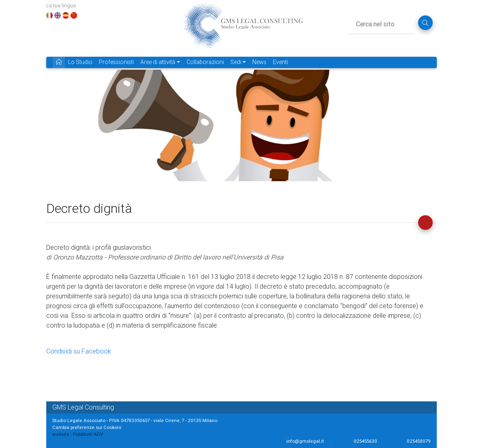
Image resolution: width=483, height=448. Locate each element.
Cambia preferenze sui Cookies (87, 427)
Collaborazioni (205, 62)
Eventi (280, 62)
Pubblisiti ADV (88, 434)
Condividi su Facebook (79, 351)
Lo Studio (80, 62)
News (259, 62)
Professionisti (116, 62)
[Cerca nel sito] (381, 23)
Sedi (236, 62)
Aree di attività (158, 62)
